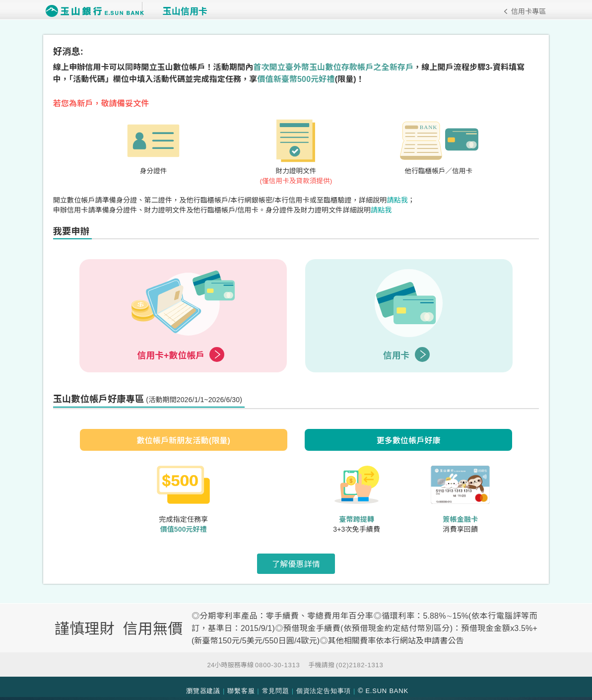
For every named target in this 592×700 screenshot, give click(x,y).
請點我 (402, 202)
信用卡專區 (523, 11)
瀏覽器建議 (203, 686)
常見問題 (276, 686)
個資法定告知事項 (324, 686)
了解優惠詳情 (296, 566)
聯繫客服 (241, 686)
